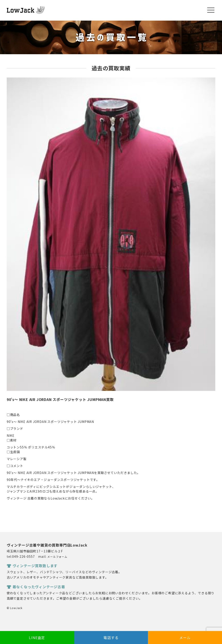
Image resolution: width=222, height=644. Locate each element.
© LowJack (15, 608)
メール (185, 638)
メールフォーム (57, 557)
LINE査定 (37, 638)
